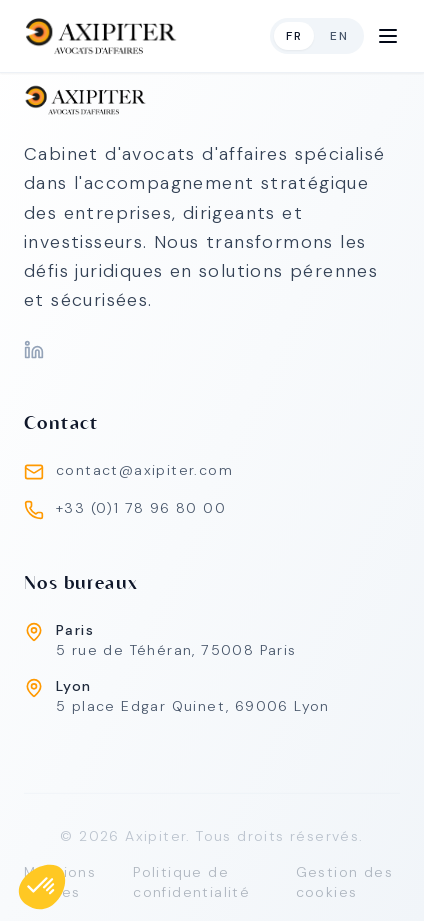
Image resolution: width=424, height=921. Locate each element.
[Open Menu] (388, 36)
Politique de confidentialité (191, 887)
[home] (101, 36)
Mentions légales (60, 887)
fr (294, 36)
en (339, 36)
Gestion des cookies (344, 887)
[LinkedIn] (34, 350)
